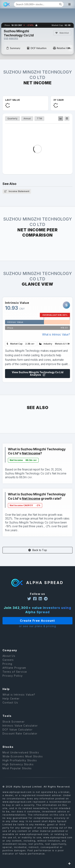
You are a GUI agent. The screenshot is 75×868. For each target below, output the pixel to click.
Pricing (7, 664)
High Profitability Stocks (20, 760)
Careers (8, 660)
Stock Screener (14, 722)
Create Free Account (37, 621)
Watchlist (62, 33)
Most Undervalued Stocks (21, 752)
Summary (13, 48)
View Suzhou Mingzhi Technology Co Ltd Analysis (37, 374)
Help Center (11, 699)
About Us (9, 656)
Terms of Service (15, 672)
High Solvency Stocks (18, 764)
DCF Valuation (37, 48)
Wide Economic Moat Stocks (23, 756)
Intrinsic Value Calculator (20, 726)
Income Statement (17, 191)
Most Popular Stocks (17, 768)
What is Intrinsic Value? (56, 335)
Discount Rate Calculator (20, 733)
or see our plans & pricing (37, 626)
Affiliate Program (14, 668)
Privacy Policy (13, 676)
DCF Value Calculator (17, 730)
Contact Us (10, 702)
